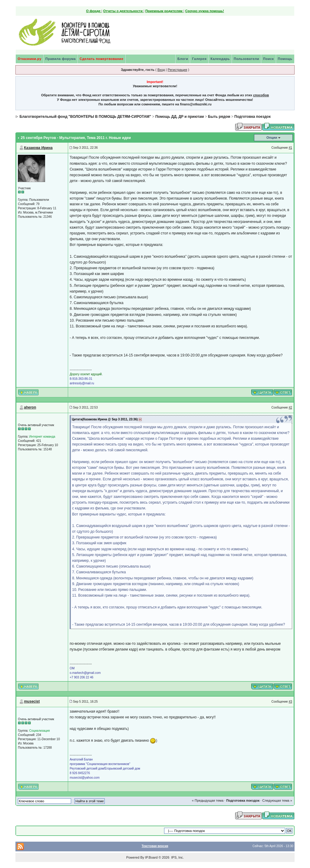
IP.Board (151, 857)
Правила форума (61, 59)
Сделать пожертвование (101, 59)
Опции (272, 137)
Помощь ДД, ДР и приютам (180, 117)
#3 (290, 702)
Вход (161, 70)
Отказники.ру (30, 59)
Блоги (183, 59)
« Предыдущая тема (208, 800)
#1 (290, 148)
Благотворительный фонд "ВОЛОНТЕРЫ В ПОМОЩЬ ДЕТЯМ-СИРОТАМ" (86, 117)
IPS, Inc (177, 857)
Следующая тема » (277, 800)
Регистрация (177, 70)
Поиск (269, 59)
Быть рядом (219, 117)
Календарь (220, 59)
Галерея (199, 59)
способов (261, 95)
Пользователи (246, 59)
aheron (30, 407)
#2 (290, 407)
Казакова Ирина (38, 148)
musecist (32, 701)
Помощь (285, 59)
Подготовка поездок (252, 117)
